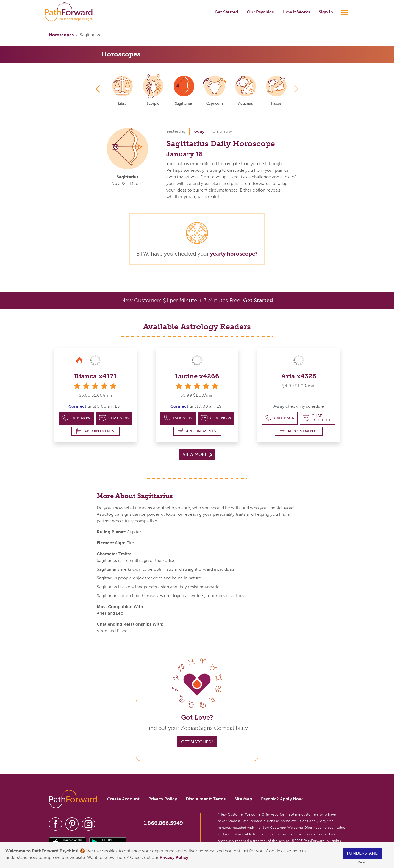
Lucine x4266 (197, 376)
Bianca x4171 (95, 376)
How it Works (296, 12)
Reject (363, 862)
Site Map (243, 799)
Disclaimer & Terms (206, 799)
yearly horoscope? (234, 254)
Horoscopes (61, 35)
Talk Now (77, 418)
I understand (363, 853)
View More (197, 454)
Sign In (326, 12)
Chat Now (114, 418)
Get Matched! (197, 742)
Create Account (123, 799)
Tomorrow (221, 131)
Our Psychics (260, 12)
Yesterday (176, 131)
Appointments (95, 431)
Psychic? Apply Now (282, 799)
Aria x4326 (299, 376)
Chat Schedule (317, 418)
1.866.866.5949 (163, 823)
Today (198, 131)
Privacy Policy (174, 857)
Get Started (226, 12)
